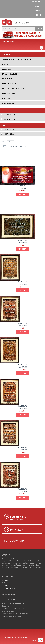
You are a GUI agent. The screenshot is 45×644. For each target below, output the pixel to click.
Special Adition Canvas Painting (17, 59)
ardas (23, 186)
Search (39, 28)
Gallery (7, 583)
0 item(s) (6, 41)
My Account (37, 2)
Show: (4, 142)
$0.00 (12, 41)
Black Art (7, 98)
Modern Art (8, 79)
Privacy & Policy (10, 588)
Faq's (6, 586)
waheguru (23, 240)
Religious (7, 69)
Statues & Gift (9, 103)
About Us (7, 580)
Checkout (38, 11)
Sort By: (4, 146)
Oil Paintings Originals (13, 88)
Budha (5, 64)
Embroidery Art (10, 84)
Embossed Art (9, 93)
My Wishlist (37, 6)
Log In (39, 15)
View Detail (22, 194)
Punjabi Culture (10, 74)
